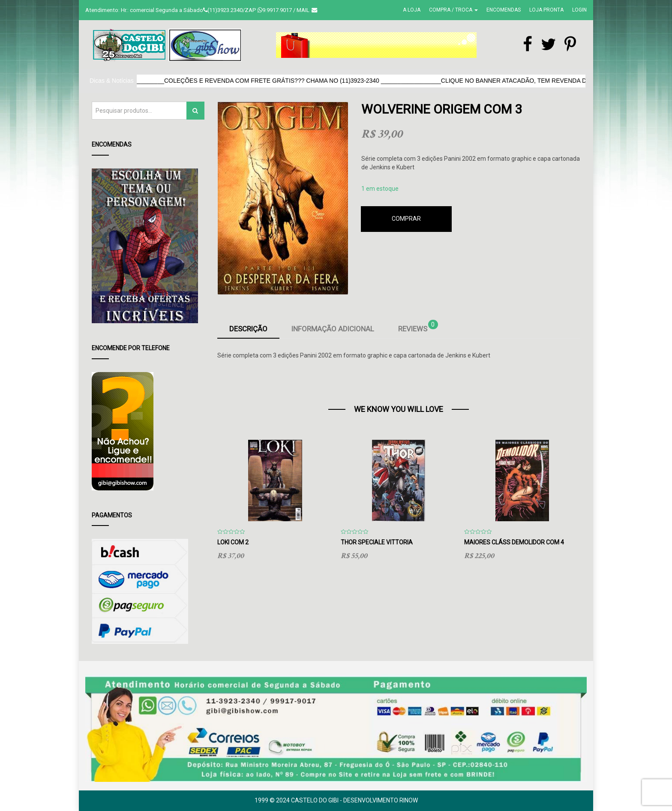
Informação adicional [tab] (333, 329)
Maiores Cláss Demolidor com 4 (514, 542)
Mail (307, 10)
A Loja (412, 10)
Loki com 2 (233, 542)
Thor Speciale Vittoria (377, 542)
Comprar (406, 219)
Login (579, 10)
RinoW (409, 800)
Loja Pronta (546, 10)
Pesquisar (195, 110)
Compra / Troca (453, 10)
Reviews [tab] (418, 327)
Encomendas (504, 10)
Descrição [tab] (248, 329)
